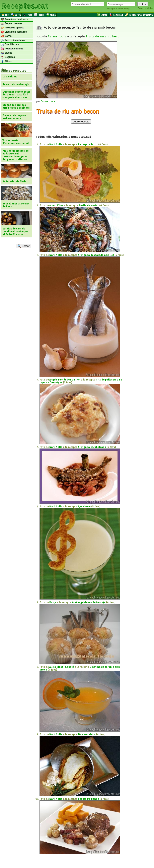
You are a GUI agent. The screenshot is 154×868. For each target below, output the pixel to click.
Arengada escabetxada (92, 447)
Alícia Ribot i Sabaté (62, 667)
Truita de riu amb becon (103, 36)
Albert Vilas (56, 205)
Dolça (53, 602)
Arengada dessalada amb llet (96, 255)
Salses (7, 53)
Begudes (8, 57)
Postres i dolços (12, 49)
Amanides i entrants (14, 19)
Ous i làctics (10, 45)
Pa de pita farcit (88, 144)
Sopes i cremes (12, 24)
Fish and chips (87, 734)
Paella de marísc (89, 205)
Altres (6, 61)
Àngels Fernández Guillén (65, 380)
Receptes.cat (25, 6)
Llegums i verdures (14, 32)
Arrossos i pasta (12, 28)
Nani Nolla (56, 144)
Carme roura (57, 36)
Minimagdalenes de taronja (89, 602)
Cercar (24, 246)
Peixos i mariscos (13, 40)
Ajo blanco (84, 507)
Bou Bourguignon (89, 799)
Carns (6, 36)
